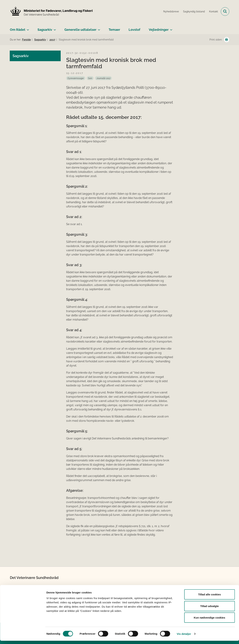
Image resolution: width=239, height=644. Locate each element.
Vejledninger (159, 30)
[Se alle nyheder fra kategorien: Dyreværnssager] (76, 78)
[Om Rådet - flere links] (27, 28)
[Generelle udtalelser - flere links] (98, 28)
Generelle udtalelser (80, 30)
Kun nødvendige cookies (209, 621)
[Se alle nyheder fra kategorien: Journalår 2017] (103, 78)
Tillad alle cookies (209, 598)
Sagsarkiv (45, 30)
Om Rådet (18, 30)
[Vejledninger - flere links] (170, 28)
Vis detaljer (184, 637)
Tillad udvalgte (210, 609)
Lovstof (134, 30)
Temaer (114, 30)
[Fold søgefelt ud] (225, 11)
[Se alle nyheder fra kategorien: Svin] (90, 78)
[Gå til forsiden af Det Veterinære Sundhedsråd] (51, 11)
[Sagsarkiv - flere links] (54, 28)
